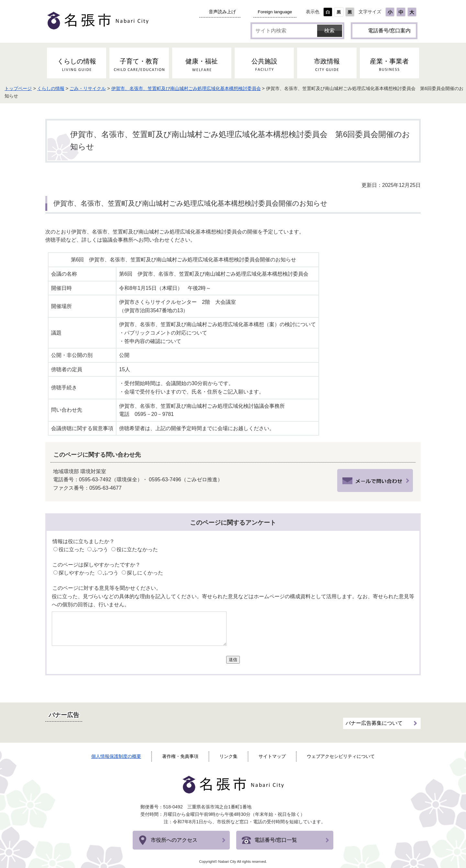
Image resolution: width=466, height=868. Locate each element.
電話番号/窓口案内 (389, 31)
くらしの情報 (96, 88)
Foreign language (275, 12)
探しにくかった (145, 573)
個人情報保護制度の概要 (116, 756)
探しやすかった (77, 573)
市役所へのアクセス (174, 840)
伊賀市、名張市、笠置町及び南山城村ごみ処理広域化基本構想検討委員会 (231, 88)
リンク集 (228, 756)
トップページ (63, 88)
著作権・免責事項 (180, 756)
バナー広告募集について (374, 718)
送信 (233, 660)
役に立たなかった (137, 549)
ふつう (100, 549)
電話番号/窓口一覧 (276, 840)
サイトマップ (272, 756)
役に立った (72, 549)
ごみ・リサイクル (133, 88)
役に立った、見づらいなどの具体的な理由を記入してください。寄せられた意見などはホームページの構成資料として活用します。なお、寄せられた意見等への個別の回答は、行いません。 (233, 601)
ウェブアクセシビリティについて (341, 756)
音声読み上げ (222, 12)
